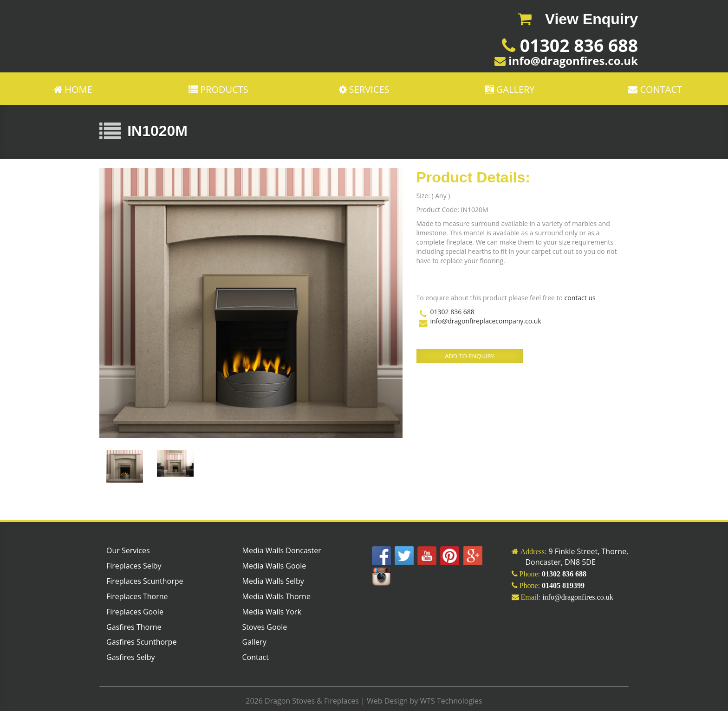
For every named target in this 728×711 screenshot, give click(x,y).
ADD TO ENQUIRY (470, 356)
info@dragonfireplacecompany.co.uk (486, 321)
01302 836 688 (577, 45)
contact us (580, 298)
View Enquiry (578, 19)
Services (364, 89)
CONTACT (655, 89)
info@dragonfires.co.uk (572, 61)
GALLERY (510, 89)
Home (73, 89)
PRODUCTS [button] (218, 89)
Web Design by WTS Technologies (424, 701)
